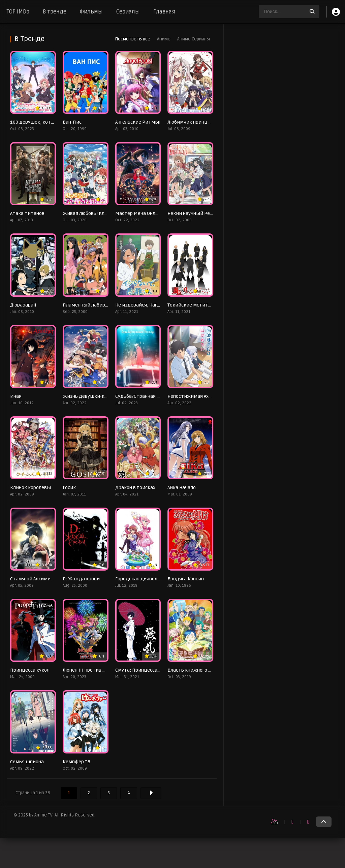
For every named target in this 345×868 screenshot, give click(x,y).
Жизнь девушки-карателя (93, 396)
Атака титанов (27, 213)
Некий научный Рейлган (195, 213)
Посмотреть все (133, 39)
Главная (164, 12)
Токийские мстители (192, 305)
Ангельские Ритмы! (138, 122)
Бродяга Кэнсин (186, 579)
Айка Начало (182, 488)
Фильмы (91, 12)
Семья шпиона (27, 762)
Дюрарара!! (23, 305)
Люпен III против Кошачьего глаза (102, 670)
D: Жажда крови (81, 579)
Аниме (164, 39)
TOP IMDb (18, 12)
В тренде (55, 12)
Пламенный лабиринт (88, 305)
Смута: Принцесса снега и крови (152, 670)
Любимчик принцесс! (192, 122)
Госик (69, 488)
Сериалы (128, 12)
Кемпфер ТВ (76, 762)
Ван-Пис (72, 122)
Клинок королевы (30, 488)
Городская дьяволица (141, 579)
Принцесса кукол (30, 670)
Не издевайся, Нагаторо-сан (148, 305)
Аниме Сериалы (194, 39)
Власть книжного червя (195, 670)
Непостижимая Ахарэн (193, 396)
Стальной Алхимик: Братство (44, 579)
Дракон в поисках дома (142, 488)
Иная (16, 396)
